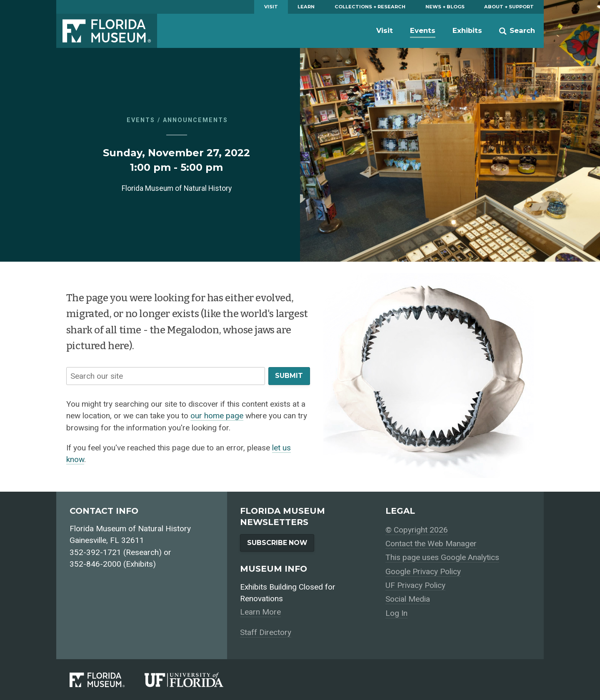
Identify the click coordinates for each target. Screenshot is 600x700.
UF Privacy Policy (415, 585)
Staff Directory (266, 632)
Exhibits (467, 30)
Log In (396, 613)
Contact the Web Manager (431, 544)
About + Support (509, 7)
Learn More (260, 612)
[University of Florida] (194, 680)
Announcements (195, 120)
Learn (306, 7)
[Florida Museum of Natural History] (107, 680)
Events (423, 30)
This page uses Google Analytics (442, 557)
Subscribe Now (277, 543)
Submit (289, 376)
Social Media (408, 599)
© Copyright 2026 (417, 530)
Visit (271, 7)
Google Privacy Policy (423, 571)
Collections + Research (370, 7)
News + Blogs (445, 7)
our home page (217, 416)
